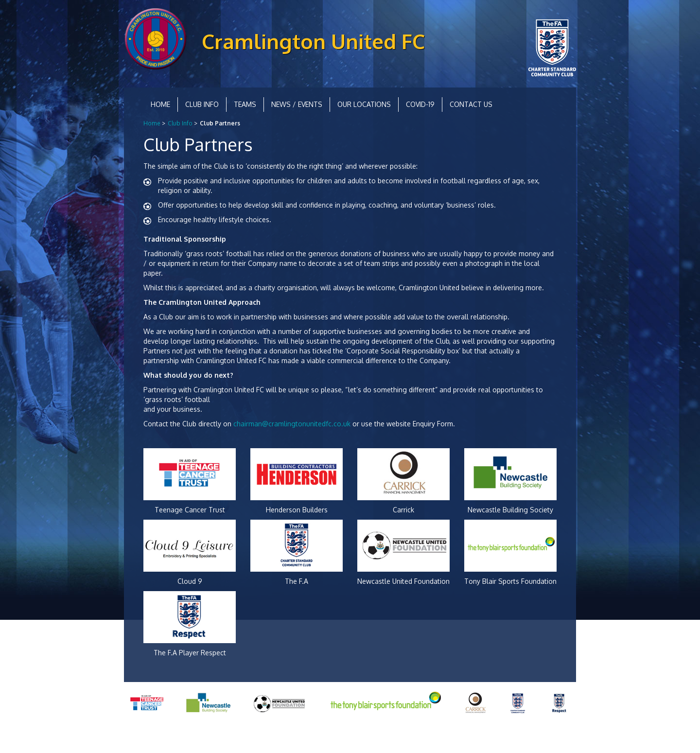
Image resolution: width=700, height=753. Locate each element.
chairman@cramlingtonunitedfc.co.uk (292, 424)
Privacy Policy (144, 738)
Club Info (202, 104)
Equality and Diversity (201, 738)
